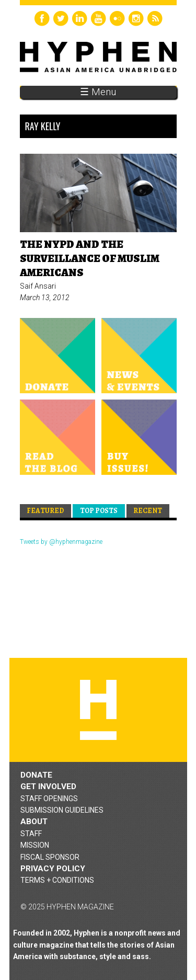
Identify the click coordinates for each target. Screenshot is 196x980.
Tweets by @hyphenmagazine (61, 542)
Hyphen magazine (98, 710)
